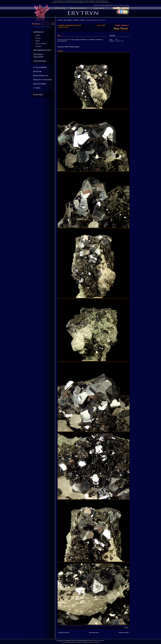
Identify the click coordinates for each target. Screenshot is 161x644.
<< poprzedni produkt (63, 633)
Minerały (76, 20)
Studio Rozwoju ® (83, 641)
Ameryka (38, 46)
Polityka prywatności (105, 2)
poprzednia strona (94, 633)
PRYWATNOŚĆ (85, 643)
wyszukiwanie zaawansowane (42, 27)
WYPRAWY (71, 643)
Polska (38, 35)
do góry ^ (127, 628)
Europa (38, 38)
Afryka (38, 41)
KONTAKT (96, 643)
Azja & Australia (41, 44)
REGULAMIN (77, 643)
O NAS (91, 643)
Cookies (61, 1)
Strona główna (68, 20)
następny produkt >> (124, 633)
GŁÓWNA (65, 643)
